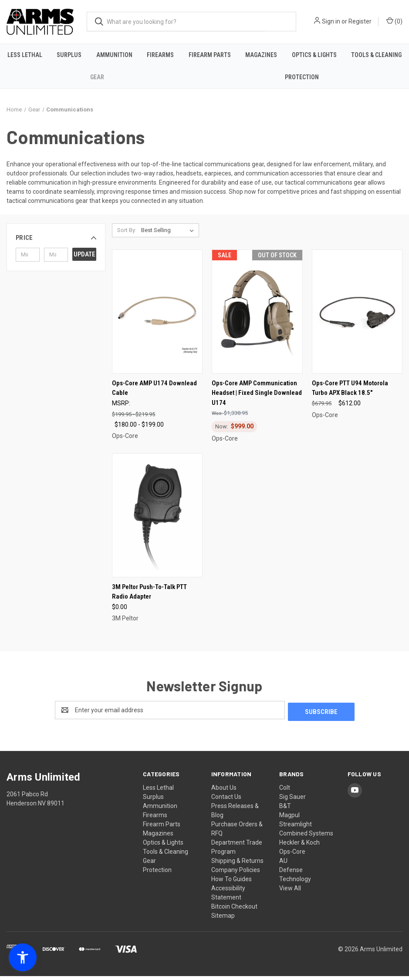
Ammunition (114, 55)
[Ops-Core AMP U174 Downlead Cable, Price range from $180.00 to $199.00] (157, 317)
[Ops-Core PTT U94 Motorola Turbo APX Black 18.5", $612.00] (357, 317)
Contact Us (226, 801)
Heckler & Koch (299, 846)
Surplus (69, 55)
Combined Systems (306, 837)
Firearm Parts (210, 55)
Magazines (261, 55)
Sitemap (223, 919)
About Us (224, 791)
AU (283, 865)
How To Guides (232, 883)
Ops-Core (292, 855)
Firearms (160, 55)
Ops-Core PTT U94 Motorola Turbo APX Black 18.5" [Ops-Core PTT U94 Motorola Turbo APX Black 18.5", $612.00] (350, 393)
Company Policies (236, 874)
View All (290, 892)
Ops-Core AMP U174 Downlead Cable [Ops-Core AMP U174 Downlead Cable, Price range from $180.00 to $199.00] (154, 393)
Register (360, 21)
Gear (97, 77)
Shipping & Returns (237, 865)
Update (85, 259)
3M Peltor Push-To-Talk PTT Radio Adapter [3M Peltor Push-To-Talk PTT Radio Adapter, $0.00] (149, 598)
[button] (56, 243)
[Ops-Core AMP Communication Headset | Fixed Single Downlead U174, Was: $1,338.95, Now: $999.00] (257, 317)
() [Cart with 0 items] (394, 21)
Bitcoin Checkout (234, 910)
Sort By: (127, 236)
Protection (302, 77)
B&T (285, 810)
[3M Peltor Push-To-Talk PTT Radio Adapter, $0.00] (157, 521)
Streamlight (296, 828)
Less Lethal (25, 55)
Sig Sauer (292, 801)
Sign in (331, 21)
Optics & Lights (314, 55)
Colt (285, 791)
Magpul (289, 819)
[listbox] (169, 236)
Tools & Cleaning (376, 55)
